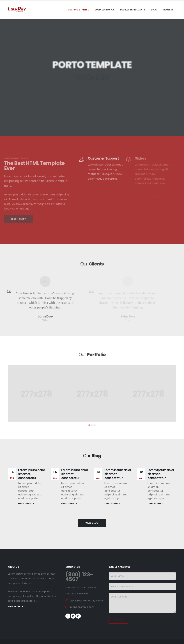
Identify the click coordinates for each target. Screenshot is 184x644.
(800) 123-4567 (79, 577)
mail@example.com (82, 607)
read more (26, 503)
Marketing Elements (133, 10)
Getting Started (79, 10)
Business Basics (105, 10)
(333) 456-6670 (90, 587)
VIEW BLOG (92, 523)
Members (168, 10)
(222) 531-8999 (79, 594)
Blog (154, 10)
